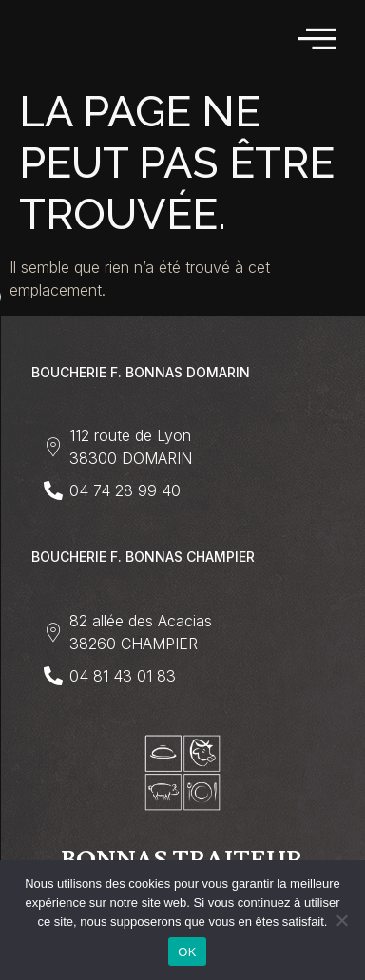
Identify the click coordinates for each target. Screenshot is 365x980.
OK (187, 952)
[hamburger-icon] (319, 39)
